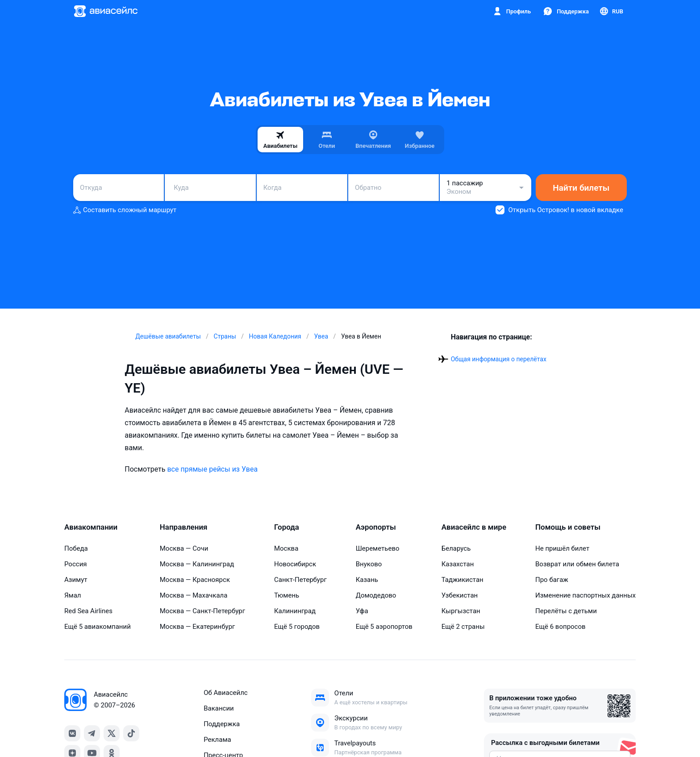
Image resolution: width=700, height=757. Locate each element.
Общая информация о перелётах (499, 359)
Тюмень (287, 595)
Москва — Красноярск (195, 580)
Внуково (369, 564)
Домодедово (376, 595)
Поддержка (222, 724)
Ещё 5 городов (297, 627)
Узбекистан (460, 595)
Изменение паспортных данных (585, 595)
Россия (76, 564)
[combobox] (119, 188)
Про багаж (552, 580)
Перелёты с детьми (566, 611)
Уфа (362, 611)
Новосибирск (295, 564)
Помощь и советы (568, 527)
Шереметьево (378, 548)
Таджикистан (462, 580)
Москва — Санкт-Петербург (202, 611)
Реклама (217, 740)
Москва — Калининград (197, 564)
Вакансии (219, 708)
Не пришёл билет (562, 548)
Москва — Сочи (184, 548)
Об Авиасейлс (226, 693)
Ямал (73, 595)
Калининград (295, 611)
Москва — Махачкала (194, 595)
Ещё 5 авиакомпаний (98, 627)
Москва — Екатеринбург (198, 627)
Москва (286, 548)
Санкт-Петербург (300, 580)
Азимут (76, 580)
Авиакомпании (91, 527)
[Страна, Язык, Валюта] (611, 11)
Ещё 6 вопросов (560, 627)
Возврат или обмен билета (577, 564)
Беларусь (456, 548)
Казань (367, 580)
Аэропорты (376, 527)
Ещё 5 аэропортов (384, 627)
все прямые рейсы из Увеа (212, 469)
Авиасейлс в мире (474, 527)
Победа (76, 548)
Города (287, 527)
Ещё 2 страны (463, 627)
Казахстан (458, 564)
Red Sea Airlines (88, 611)
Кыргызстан (461, 611)
